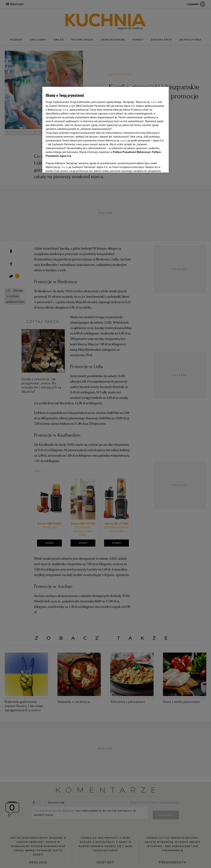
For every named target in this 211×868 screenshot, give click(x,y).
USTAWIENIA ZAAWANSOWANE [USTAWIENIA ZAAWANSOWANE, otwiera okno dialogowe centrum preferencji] (69, 166)
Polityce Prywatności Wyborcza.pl (132, 152)
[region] (106, 129)
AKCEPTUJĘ (153, 166)
